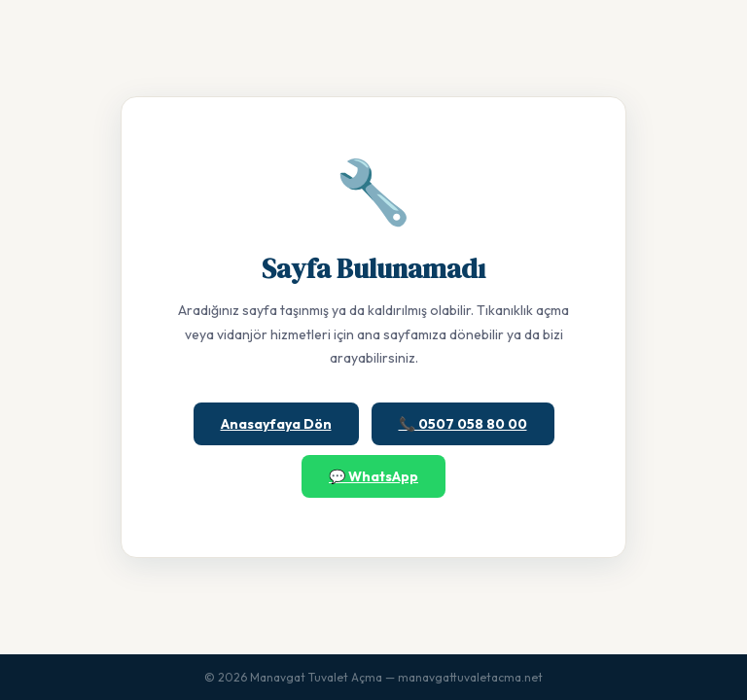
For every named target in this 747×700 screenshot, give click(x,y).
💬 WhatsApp (373, 476)
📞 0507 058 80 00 (463, 424)
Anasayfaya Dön (276, 424)
